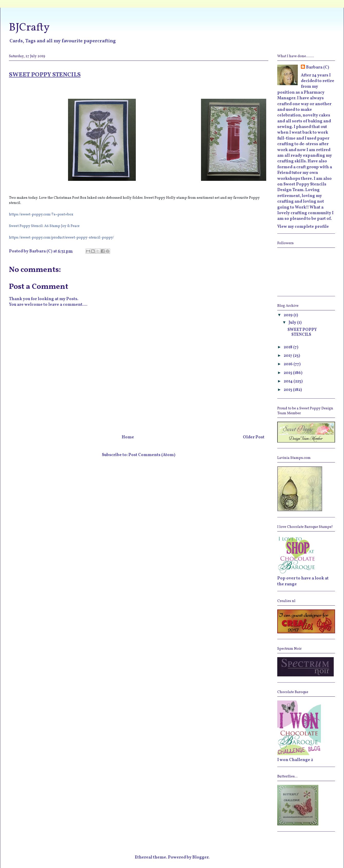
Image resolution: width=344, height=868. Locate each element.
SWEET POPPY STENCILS (302, 332)
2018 (288, 347)
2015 (288, 373)
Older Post (254, 437)
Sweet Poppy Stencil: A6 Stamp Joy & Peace (44, 226)
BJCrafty (29, 28)
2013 (288, 390)
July (293, 323)
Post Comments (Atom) (152, 455)
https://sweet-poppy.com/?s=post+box (41, 215)
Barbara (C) (318, 67)
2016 (289, 364)
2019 (289, 315)
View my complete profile (303, 227)
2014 (289, 381)
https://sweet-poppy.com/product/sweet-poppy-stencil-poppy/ (61, 238)
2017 (288, 356)
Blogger (200, 857)
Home (128, 437)
